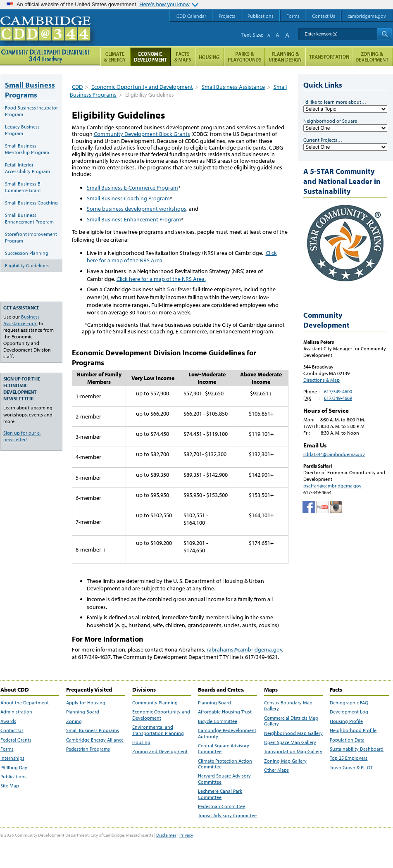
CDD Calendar (191, 16)
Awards (8, 721)
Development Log (349, 712)
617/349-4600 (338, 391)
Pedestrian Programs (88, 749)
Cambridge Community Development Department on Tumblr (322, 507)
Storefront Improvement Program (31, 237)
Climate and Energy (115, 57)
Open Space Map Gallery (290, 742)
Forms (7, 749)
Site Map (10, 786)
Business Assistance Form (21, 320)
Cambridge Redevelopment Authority (227, 733)
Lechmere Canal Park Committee (220, 794)
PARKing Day (14, 768)
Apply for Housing (86, 703)
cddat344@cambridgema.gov (334, 454)
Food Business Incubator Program (31, 111)
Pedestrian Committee (222, 806)
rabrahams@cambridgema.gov (244, 649)
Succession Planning (27, 253)
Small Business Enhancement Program (134, 219)
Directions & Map (322, 380)
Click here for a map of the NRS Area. (161, 279)
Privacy (186, 835)
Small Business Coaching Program (128, 198)
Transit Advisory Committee (227, 816)
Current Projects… (323, 140)
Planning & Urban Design (285, 57)
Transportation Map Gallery (293, 751)
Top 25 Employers (349, 758)
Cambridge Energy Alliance (95, 740)
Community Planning (155, 703)
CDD (77, 87)
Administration (16, 712)
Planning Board (83, 712)
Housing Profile (346, 721)
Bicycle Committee (218, 721)
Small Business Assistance (233, 87)
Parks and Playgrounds (244, 57)
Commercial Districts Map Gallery (291, 721)
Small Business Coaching (31, 203)
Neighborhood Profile (353, 730)
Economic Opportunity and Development (142, 87)
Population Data (347, 740)
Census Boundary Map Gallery (288, 706)
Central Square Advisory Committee (224, 749)
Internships (12, 758)
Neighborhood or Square (330, 121)
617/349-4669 (338, 398)
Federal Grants (16, 740)
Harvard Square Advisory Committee (224, 779)
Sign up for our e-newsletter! (22, 436)
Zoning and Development (160, 751)
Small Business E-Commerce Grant (23, 187)
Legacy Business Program (22, 130)
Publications (13, 777)
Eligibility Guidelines (27, 265)
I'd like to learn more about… (335, 102)
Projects (227, 16)
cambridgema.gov (367, 16)
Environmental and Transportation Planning (158, 730)
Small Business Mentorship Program (27, 149)
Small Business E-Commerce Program (132, 188)
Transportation (329, 57)
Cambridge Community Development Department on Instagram (336, 507)
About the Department (25, 703)
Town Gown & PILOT (351, 768)
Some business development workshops (137, 209)
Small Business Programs (30, 90)
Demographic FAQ (349, 703)
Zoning (74, 721)
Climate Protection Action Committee (225, 764)
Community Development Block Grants (142, 134)
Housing (141, 742)
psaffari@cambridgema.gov (332, 486)
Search (385, 34)
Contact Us (12, 730)
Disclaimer (166, 835)
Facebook (309, 507)
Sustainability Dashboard (357, 749)
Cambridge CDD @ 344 (49, 37)
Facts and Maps (183, 57)
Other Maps (276, 770)
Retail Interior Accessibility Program (27, 168)
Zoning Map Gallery (285, 761)
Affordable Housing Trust (225, 712)
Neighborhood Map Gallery (293, 733)
